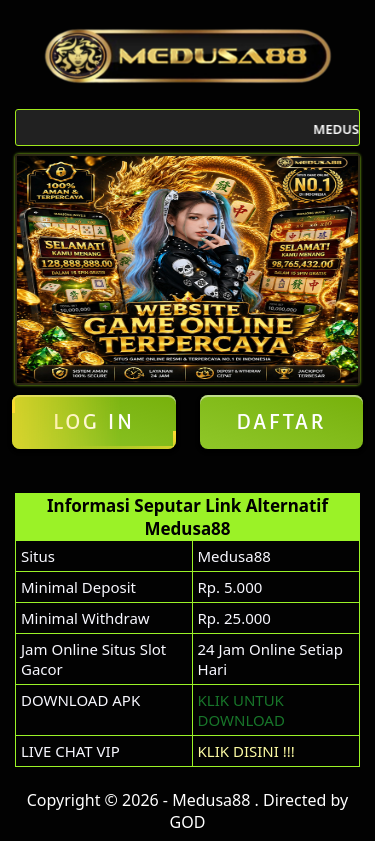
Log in (94, 422)
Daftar (281, 422)
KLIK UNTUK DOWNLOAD (241, 710)
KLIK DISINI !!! (246, 751)
